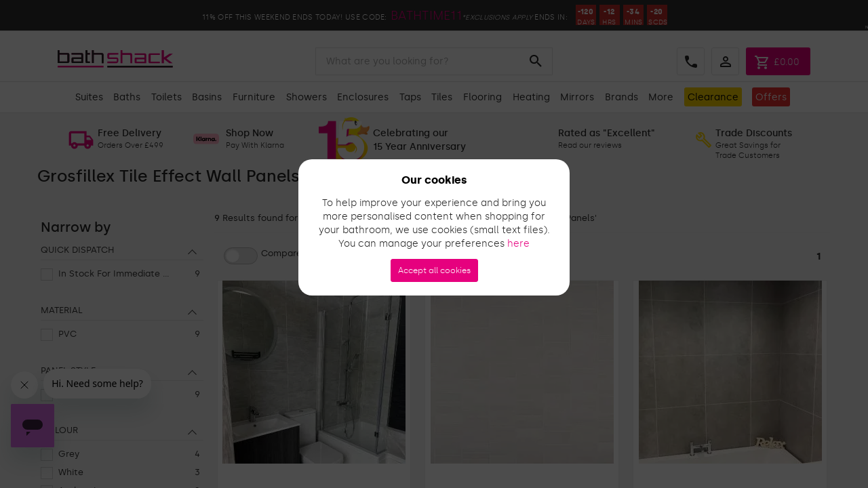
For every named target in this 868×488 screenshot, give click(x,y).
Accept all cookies (434, 270)
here (518, 244)
